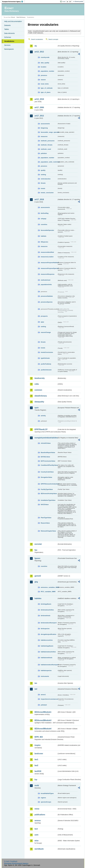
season (43, 80)
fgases (37, 558)
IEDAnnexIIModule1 (43, 712)
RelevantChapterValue (48, 531)
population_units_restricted (49, 162)
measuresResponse (48, 274)
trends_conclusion (47, 193)
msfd (37, 785)
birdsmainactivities (47, 610)
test (36, 829)
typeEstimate (45, 358)
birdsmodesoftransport (49, 623)
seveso (38, 821)
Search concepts (53, 39)
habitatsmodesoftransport (49, 665)
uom (36, 835)
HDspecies (44, 242)
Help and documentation (13, 21)
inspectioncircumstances (49, 699)
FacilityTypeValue (47, 489)
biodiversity (40, 378)
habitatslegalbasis (47, 646)
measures (44, 136)
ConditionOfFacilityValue (49, 465)
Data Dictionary (21, 17)
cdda (37, 384)
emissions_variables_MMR (49, 587)
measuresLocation (47, 257)
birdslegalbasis (46, 604)
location (43, 67)
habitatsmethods (46, 658)
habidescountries (47, 640)
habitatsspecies (46, 670)
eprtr (37, 408)
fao (36, 550)
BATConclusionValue (48, 461)
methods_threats (46, 145)
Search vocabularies (37, 39)
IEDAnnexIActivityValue (49, 494)
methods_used (46, 149)
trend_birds (45, 84)
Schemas (8, 37)
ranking (43, 175)
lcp (36, 780)
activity (43, 416)
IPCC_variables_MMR (48, 592)
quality (43, 170)
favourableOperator (47, 230)
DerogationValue (46, 477)
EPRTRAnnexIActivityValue (49, 484)
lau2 (36, 765)
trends (43, 188)
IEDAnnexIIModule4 (43, 729)
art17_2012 (39, 116)
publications (40, 815)
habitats (43, 236)
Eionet (13, 17)
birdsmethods (45, 616)
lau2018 (38, 771)
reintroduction (46, 179)
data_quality (45, 63)
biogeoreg (44, 128)
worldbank (39, 849)
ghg (36, 582)
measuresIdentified (47, 252)
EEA (13, 2)
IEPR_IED (39, 737)
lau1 (36, 759)
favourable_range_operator (49, 132)
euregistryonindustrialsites (46, 438)
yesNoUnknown (46, 370)
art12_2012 (39, 52)
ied (36, 689)
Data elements (9, 33)
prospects (44, 316)
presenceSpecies (47, 302)
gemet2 (38, 576)
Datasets (7, 25)
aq (36, 46)
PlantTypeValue (46, 518)
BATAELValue (45, 457)
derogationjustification (48, 634)
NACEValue (45, 504)
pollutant (44, 705)
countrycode (45, 57)
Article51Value (46, 443)
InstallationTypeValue (48, 500)
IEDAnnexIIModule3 (43, 720)
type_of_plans (46, 92)
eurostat (38, 544)
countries (44, 224)
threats (43, 183)
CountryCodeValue (47, 472)
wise (36, 841)
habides (38, 598)
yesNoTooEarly (46, 364)
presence (44, 75)
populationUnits (46, 284)
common (38, 390)
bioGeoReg (45, 213)
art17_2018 (39, 199)
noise (37, 809)
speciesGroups (46, 802)
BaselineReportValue (48, 452)
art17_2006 (39, 107)
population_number (47, 71)
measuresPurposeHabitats (49, 263)
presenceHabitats (47, 296)
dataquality (39, 402)
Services (7, 45)
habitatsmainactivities (48, 652)
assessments (45, 124)
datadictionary (41, 396)
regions (43, 798)
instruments (45, 676)
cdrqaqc (44, 219)
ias (36, 683)
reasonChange (46, 332)
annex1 (43, 695)
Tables (7, 29)
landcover (39, 754)
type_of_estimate (47, 88)
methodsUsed (45, 280)
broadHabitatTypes (47, 793)
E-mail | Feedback (11, 861)
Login (64, 1)
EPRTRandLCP (41, 429)
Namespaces (9, 49)
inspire (37, 745)
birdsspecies (45, 629)
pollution (44, 153)
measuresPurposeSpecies (49, 268)
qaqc (42, 322)
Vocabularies (9, 41)
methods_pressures (48, 141)
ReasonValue (45, 523)
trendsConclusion (47, 352)
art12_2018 (39, 99)
